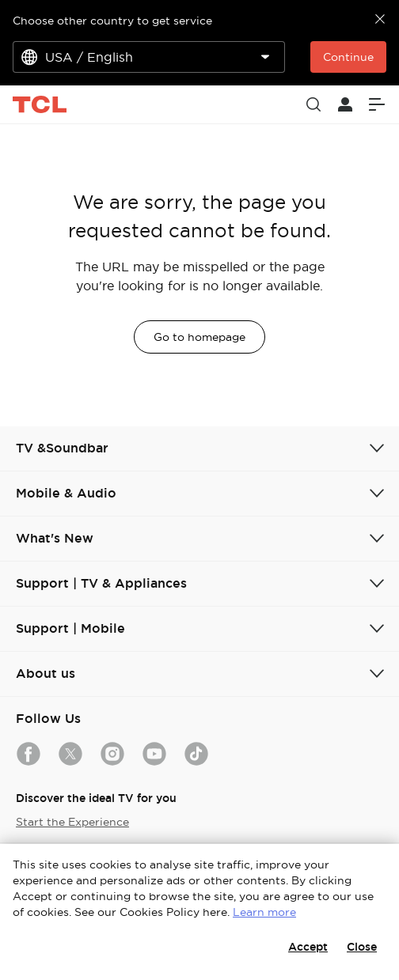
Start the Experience (72, 822)
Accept (308, 947)
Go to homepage (199, 337)
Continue (348, 57)
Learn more (264, 912)
